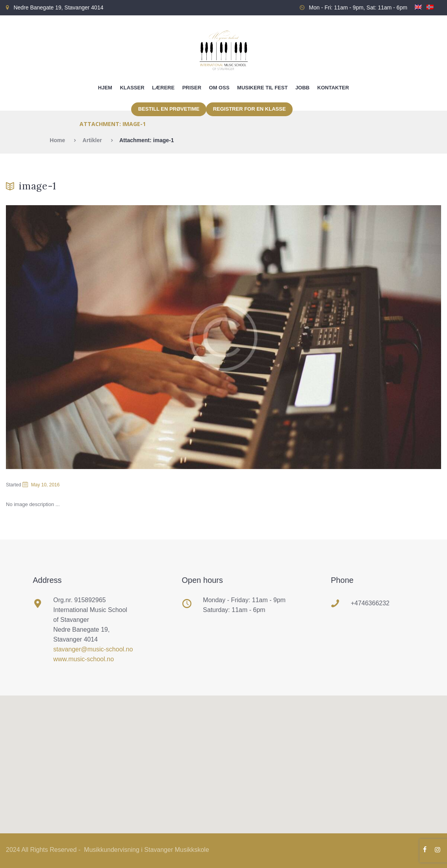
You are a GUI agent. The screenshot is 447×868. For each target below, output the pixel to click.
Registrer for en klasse (249, 109)
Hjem (105, 88)
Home (57, 140)
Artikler (92, 140)
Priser (192, 88)
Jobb (302, 88)
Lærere (163, 88)
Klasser (132, 88)
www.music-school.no (83, 659)
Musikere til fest (262, 88)
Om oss (219, 88)
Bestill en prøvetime (169, 109)
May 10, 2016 (45, 485)
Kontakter (333, 88)
